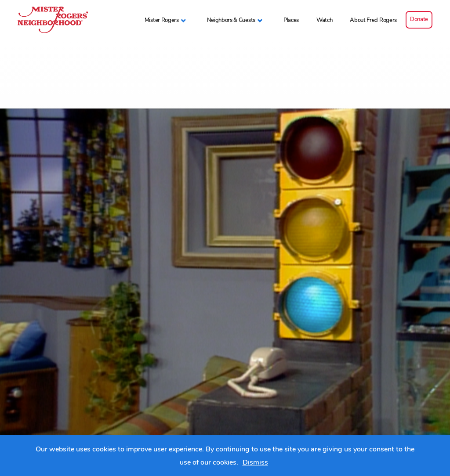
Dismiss (255, 462)
